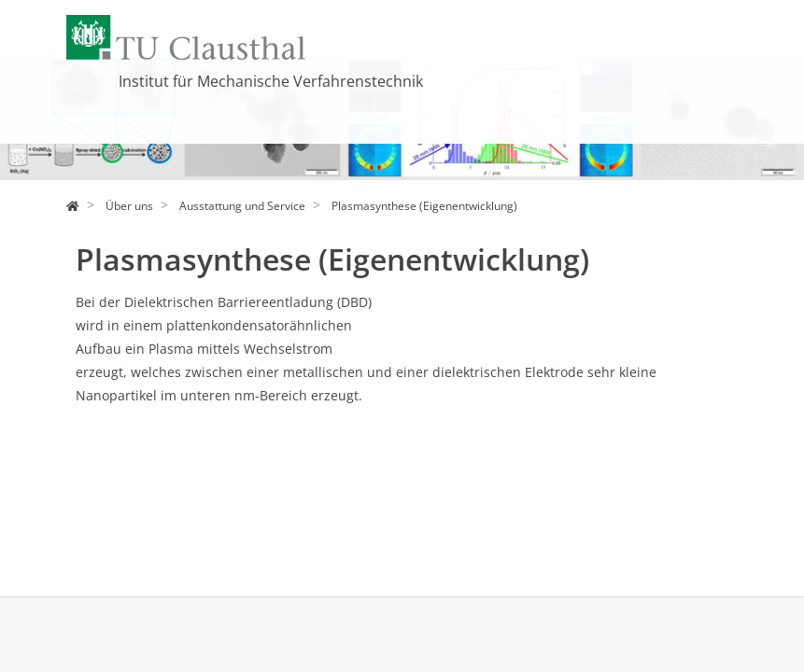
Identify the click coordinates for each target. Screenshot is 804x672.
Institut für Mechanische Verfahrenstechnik (271, 81)
